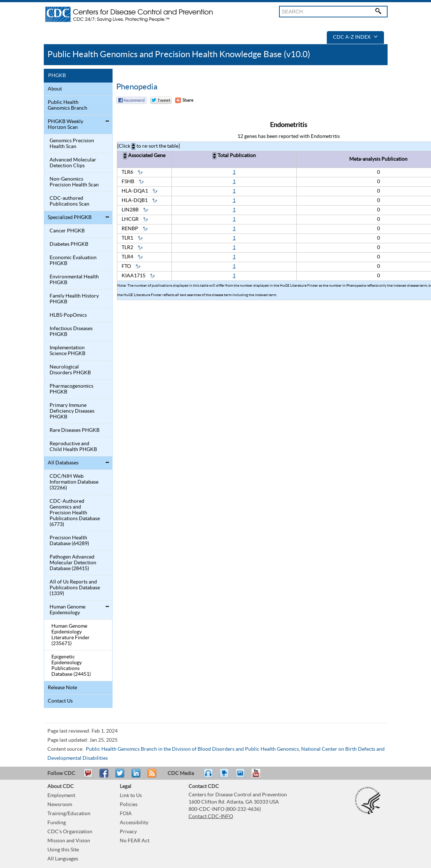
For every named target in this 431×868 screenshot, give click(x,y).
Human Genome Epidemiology (67, 610)
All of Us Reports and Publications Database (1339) (75, 588)
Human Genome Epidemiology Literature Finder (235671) (71, 635)
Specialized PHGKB (70, 218)
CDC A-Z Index (355, 37)
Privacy (128, 832)
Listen (209, 776)
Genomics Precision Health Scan (72, 144)
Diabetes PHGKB (69, 244)
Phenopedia (137, 87)
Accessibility (134, 823)
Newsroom (60, 805)
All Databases (63, 463)
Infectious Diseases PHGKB (71, 332)
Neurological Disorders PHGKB (70, 370)
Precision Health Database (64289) (69, 541)
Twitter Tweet (161, 100)
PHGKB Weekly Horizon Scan (66, 125)
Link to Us (131, 796)
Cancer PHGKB (67, 231)
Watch (225, 776)
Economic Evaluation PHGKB (73, 261)
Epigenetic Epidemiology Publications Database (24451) (71, 666)
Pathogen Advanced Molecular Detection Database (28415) (73, 563)
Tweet (120, 776)
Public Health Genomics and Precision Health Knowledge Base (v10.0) (179, 54)
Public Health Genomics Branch (67, 105)
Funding (57, 823)
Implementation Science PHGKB (67, 351)
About (55, 89)
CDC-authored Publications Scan (69, 201)
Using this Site (63, 850)
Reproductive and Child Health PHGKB (73, 447)
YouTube (259, 776)
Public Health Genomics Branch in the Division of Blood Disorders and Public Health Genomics (192, 749)
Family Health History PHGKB (74, 299)
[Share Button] (184, 100)
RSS (151, 776)
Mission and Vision (69, 841)
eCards (242, 776)
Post (135, 776)
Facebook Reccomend (131, 100)
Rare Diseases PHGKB (75, 430)
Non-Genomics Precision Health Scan (74, 182)
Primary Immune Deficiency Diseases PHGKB (72, 411)
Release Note (62, 688)
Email (88, 776)
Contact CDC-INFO (211, 817)
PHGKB (57, 76)
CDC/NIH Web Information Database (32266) (74, 482)
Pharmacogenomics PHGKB (71, 389)
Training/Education (69, 814)
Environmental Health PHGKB (74, 280)
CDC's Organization (70, 832)
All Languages (63, 859)
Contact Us (60, 701)
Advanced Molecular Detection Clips (73, 163)
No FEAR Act (135, 841)
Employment (61, 796)
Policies (129, 805)
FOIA (126, 814)
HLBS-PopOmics (68, 315)
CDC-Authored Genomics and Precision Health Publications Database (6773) (75, 513)
